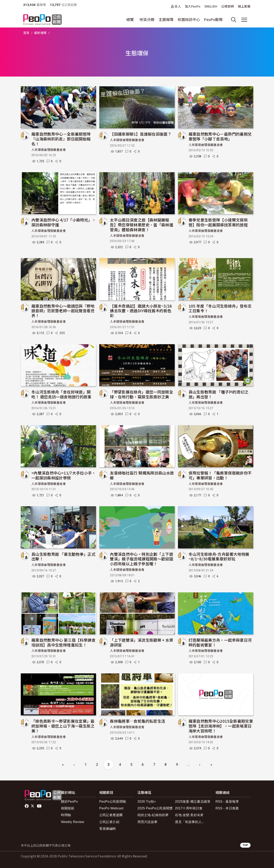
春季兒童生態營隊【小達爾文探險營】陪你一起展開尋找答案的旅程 (218, 222)
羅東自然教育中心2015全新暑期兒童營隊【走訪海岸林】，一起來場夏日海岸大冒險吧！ (221, 726)
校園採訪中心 (189, 20)
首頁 (26, 33)
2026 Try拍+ (147, 802)
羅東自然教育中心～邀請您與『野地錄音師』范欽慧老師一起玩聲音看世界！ (63, 311)
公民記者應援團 (111, 815)
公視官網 (227, 7)
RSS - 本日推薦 (227, 808)
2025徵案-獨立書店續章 (193, 802)
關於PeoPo (69, 802)
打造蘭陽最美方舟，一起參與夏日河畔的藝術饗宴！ (220, 642)
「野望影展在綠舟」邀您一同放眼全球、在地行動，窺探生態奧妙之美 (141, 394)
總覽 (130, 20)
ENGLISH (211, 7)
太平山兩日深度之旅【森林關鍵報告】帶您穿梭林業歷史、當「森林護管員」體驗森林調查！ (141, 225)
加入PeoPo (193, 7)
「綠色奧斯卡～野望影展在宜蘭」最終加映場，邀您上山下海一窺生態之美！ (63, 726)
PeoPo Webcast (111, 808)
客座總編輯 (108, 829)
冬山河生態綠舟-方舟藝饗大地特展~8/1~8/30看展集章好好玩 (219, 556)
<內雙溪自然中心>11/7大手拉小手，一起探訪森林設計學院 (64, 475)
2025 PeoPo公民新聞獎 (155, 808)
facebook (27, 806)
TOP (245, 845)
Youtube (40, 806)
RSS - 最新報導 (227, 802)
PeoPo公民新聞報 (113, 802)
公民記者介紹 (109, 822)
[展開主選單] (244, 20)
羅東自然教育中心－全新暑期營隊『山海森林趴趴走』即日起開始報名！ (61, 139)
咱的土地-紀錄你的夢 (153, 815)
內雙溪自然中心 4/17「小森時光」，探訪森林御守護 (64, 222)
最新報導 (40, 33)
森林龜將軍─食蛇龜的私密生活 (138, 721)
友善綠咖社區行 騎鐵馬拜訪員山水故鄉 (142, 475)
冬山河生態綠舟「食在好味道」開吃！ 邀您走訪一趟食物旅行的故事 (61, 394)
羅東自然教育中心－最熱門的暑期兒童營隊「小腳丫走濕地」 (220, 136)
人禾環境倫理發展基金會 (49, 150)
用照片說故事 (147, 822)
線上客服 (244, 7)
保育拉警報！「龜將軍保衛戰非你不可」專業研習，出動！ (220, 475)
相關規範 (68, 808)
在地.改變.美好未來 (189, 815)
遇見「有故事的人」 (190, 822)
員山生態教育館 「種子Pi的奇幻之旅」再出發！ (219, 394)
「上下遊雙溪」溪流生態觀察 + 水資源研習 (141, 642)
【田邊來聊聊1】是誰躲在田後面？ (141, 134)
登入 (178, 6)
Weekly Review (73, 822)
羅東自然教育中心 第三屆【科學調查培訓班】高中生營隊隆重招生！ (63, 642)
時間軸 (66, 815)
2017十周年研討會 (189, 808)
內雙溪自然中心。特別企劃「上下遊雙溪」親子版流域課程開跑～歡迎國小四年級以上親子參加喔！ (141, 559)
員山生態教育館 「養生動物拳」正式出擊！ (63, 556)
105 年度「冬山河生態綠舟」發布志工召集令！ (220, 308)
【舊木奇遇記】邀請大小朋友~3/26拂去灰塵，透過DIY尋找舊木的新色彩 (141, 311)
